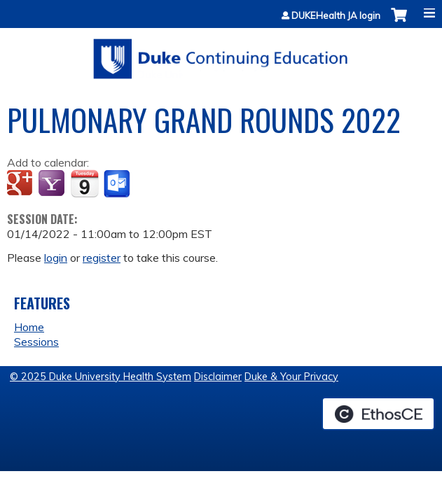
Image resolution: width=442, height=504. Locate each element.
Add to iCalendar (84, 183)
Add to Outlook (118, 184)
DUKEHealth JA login (336, 16)
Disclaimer (218, 377)
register (102, 258)
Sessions (36, 342)
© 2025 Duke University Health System (101, 377)
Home (29, 327)
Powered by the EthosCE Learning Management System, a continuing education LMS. (378, 414)
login (56, 258)
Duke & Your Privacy (291, 377)
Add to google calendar (21, 184)
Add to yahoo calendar (53, 184)
